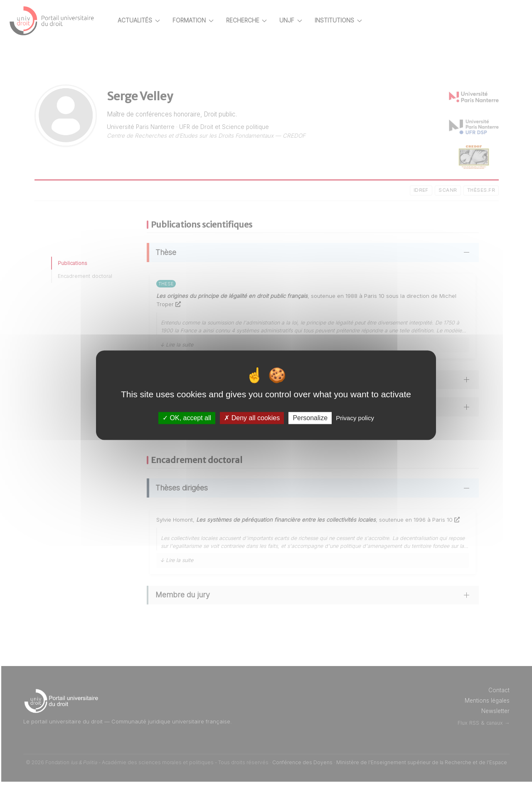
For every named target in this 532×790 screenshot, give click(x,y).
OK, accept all (187, 418)
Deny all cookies (252, 418)
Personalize (310, 418)
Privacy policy (355, 418)
